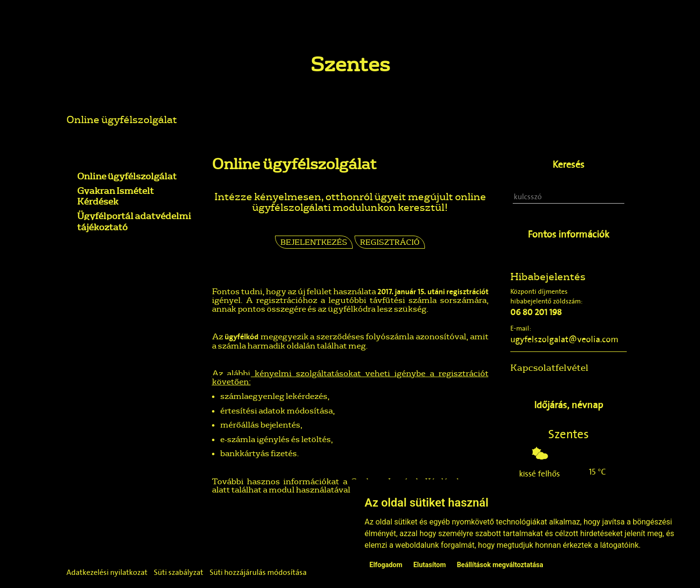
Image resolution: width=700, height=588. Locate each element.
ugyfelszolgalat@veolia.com (564, 339)
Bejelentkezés (314, 242)
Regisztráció (390, 242)
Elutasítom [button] (430, 565)
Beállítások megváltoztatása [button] (500, 565)
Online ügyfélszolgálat (122, 119)
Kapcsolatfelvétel (549, 367)
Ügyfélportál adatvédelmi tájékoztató (134, 221)
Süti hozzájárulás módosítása (258, 572)
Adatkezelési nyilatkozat (107, 572)
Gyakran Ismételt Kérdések (115, 196)
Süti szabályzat (179, 572)
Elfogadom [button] (386, 565)
